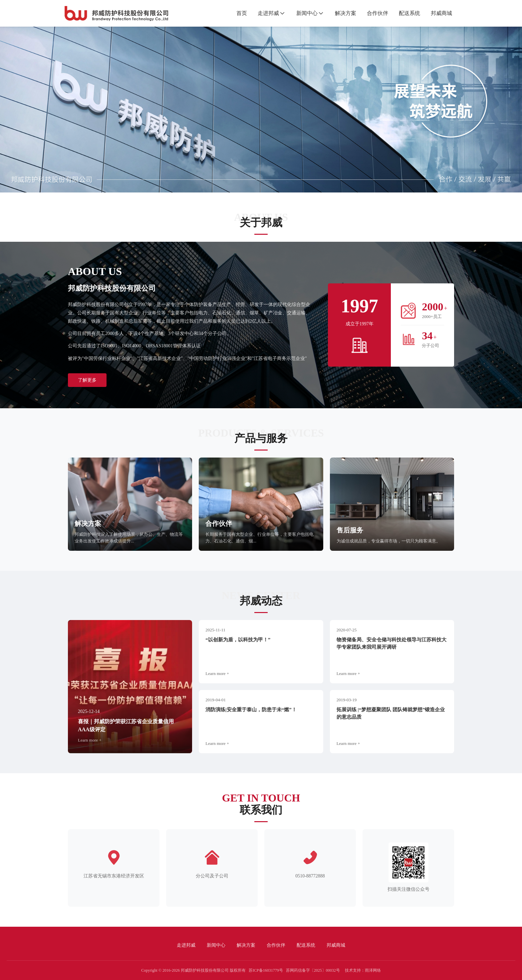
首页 (238, 13)
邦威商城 (438, 13)
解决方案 (342, 13)
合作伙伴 (374, 13)
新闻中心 (304, 13)
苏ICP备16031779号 (266, 970)
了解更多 (87, 380)
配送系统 (406, 13)
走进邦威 (265, 13)
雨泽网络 (373, 970)
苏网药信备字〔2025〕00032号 (313, 970)
